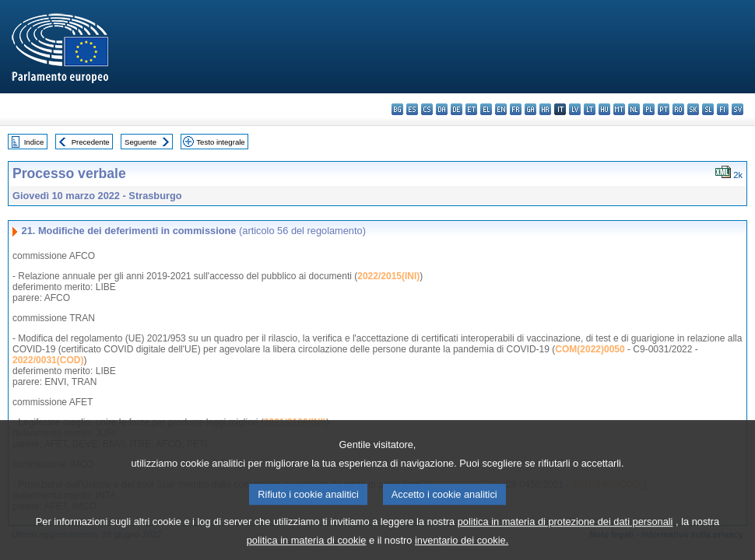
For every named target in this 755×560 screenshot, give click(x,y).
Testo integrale (220, 142)
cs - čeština (427, 109)
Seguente (140, 142)
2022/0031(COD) (48, 360)
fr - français (516, 109)
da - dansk (442, 109)
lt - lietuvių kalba (590, 109)
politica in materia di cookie (307, 549)
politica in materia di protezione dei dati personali (565, 530)
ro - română (678, 109)
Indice (34, 142)
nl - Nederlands (634, 109)
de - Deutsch (457, 109)
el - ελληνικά (486, 109)
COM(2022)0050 (590, 349)
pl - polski (649, 109)
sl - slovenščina (708, 109)
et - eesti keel (471, 109)
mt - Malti (619, 109)
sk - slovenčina (693, 109)
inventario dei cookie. (462, 549)
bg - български (397, 109)
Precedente (91, 142)
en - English (501, 109)
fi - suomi (723, 109)
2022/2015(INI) (388, 276)
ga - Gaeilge (530, 109)
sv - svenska (737, 109)
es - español (412, 109)
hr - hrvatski (545, 109)
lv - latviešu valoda (575, 109)
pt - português (664, 109)
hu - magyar (604, 109)
